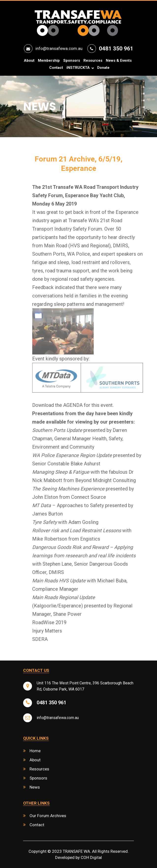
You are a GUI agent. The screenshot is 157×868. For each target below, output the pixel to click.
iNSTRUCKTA (78, 68)
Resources (93, 61)
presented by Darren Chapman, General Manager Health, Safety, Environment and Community (89, 439)
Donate (103, 68)
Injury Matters (56, 631)
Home (35, 751)
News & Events (119, 61)
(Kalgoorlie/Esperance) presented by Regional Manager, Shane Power (92, 606)
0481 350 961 (116, 49)
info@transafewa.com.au (59, 48)
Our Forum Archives (48, 816)
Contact (56, 68)
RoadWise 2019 (59, 622)
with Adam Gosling (75, 522)
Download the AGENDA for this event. (82, 405)
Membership (49, 61)
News (35, 787)
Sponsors (72, 61)
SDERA (49, 639)
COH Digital (91, 857)
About (29, 61)
